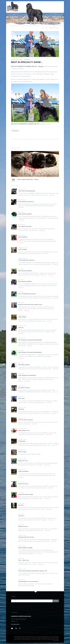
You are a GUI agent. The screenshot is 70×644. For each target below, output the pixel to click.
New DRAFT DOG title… (25, 388)
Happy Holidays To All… (24, 430)
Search (56, 601)
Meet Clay (21, 328)
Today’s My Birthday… (24, 471)
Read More (52, 195)
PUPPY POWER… (23, 249)
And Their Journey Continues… (26, 420)
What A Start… (22, 398)
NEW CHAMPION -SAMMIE (25, 548)
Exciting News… (22, 441)
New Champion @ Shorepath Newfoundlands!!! (30, 340)
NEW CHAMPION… (23, 237)
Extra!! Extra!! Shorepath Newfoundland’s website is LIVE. (33, 571)
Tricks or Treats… (23, 452)
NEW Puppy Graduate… (24, 365)
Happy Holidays (22, 317)
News (46, 28)
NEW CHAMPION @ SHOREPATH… (28, 375)
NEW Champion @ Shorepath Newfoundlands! (30, 352)
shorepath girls (15, 131)
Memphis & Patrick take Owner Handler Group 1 (30, 305)
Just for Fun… (22, 516)
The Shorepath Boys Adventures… (27, 260)
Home (43, 28)
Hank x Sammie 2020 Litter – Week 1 (28, 179)
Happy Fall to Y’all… (23, 461)
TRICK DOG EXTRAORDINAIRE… (27, 191)
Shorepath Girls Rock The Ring (26, 537)
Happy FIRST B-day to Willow (26, 494)
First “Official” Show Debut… (25, 226)
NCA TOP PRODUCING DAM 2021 (27, 294)
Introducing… (22, 409)
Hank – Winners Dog (24, 560)
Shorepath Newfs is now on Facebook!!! (28, 581)
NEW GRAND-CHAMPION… (26, 271)
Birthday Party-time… (24, 526)
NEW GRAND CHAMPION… (26, 214)
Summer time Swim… (24, 484)
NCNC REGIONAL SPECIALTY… (27, 202)
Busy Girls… (21, 505)
